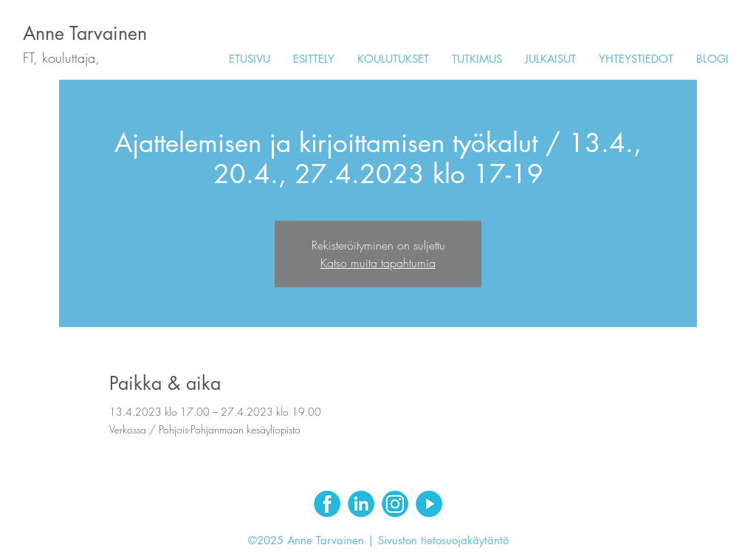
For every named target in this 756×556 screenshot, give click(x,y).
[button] (393, 59)
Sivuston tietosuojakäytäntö (443, 540)
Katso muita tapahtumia (378, 263)
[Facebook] (327, 504)
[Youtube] (429, 504)
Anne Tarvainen (85, 33)
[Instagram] (395, 504)
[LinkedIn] (361, 504)
